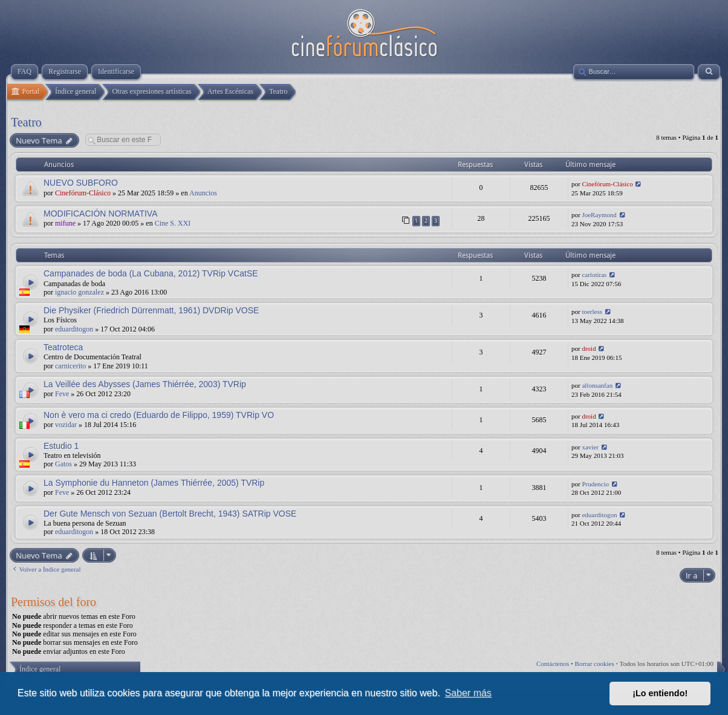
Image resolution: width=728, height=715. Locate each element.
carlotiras (594, 275)
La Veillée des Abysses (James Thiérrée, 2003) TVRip (145, 384)
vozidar (66, 425)
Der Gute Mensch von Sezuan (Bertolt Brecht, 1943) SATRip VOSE (170, 514)
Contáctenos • (556, 664)
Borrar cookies (595, 664)
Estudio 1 (61, 446)
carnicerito (70, 366)
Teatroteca (63, 347)
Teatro (26, 122)
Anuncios (203, 193)
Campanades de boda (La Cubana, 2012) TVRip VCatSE (151, 273)
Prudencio (595, 484)
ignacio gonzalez (80, 292)
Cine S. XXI (173, 223)
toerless (592, 312)
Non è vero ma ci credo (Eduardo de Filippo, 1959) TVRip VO (159, 415)
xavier (590, 447)
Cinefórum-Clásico (83, 193)
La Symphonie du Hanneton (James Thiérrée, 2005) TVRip (154, 483)
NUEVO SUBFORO (81, 183)
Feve (62, 394)
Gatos (63, 464)
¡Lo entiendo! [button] (660, 693)
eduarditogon (74, 329)
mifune (65, 223)
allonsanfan (597, 385)
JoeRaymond (599, 215)
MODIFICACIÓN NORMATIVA (100, 214)
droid (589, 348)
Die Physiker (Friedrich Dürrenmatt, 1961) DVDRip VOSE (151, 310)
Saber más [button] (468, 693)
